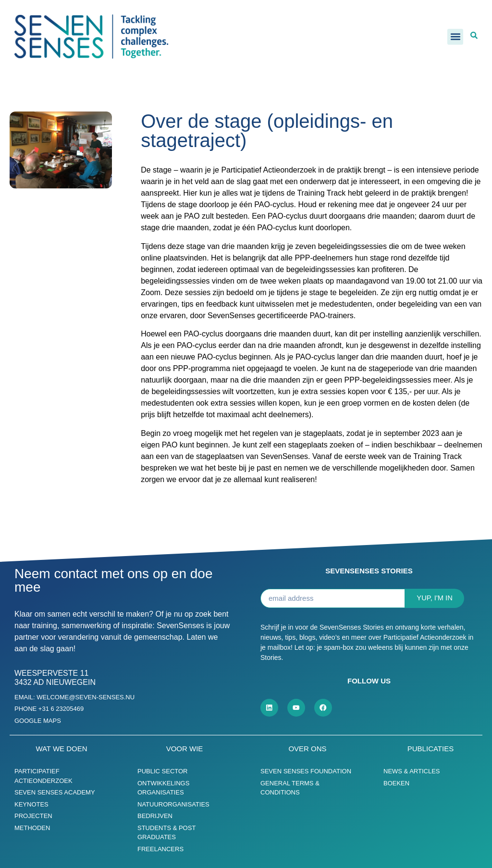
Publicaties (430, 749)
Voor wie (185, 749)
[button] (455, 37)
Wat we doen (61, 749)
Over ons (307, 749)
